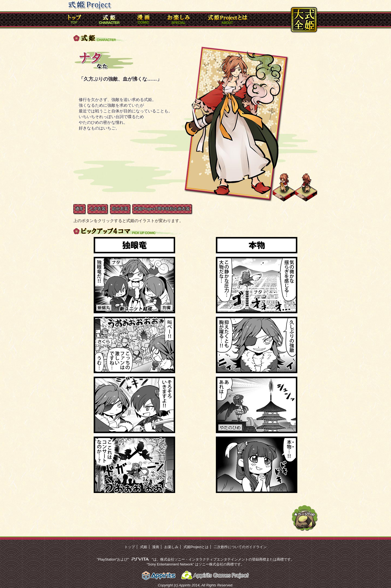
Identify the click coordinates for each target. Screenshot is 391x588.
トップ (130, 547)
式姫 (144, 547)
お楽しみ (171, 547)
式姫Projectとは (196, 547)
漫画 (156, 547)
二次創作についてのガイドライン (240, 547)
